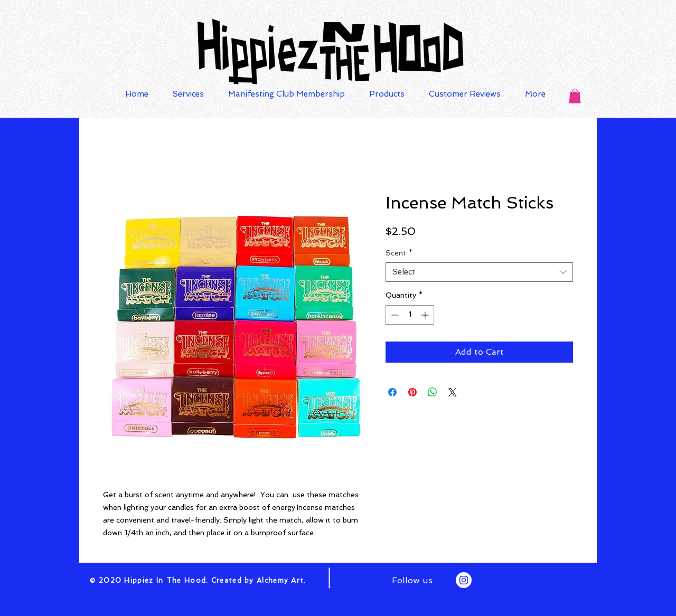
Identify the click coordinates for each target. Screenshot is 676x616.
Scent (399, 253)
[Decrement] (394, 315)
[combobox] (479, 272)
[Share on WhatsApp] (433, 392)
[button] (575, 96)
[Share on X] (453, 392)
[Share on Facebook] (392, 392)
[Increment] (426, 315)
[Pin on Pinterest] (412, 392)
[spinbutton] (410, 315)
